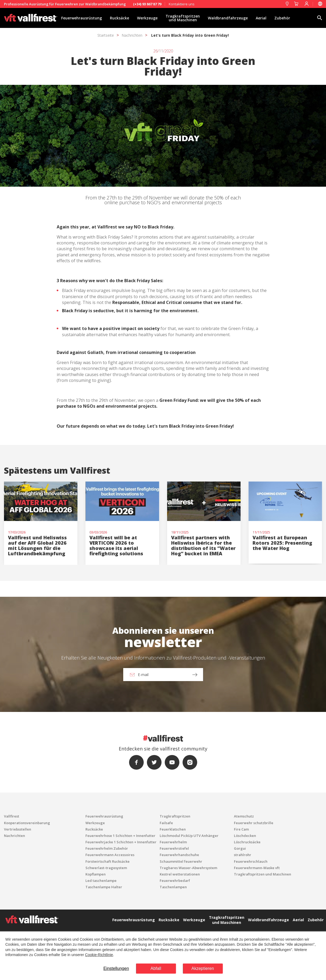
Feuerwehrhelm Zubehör (107, 848)
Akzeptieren (203, 968)
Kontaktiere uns (182, 4)
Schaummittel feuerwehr (181, 861)
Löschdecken (245, 836)
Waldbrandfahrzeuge (228, 18)
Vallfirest (12, 816)
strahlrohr (243, 855)
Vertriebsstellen (18, 829)
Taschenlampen (173, 887)
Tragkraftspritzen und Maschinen (183, 18)
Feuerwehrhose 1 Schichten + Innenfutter (120, 836)
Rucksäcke (119, 18)
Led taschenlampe (101, 881)
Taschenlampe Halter (104, 887)
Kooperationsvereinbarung (27, 823)
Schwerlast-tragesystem (106, 868)
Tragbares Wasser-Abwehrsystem (188, 868)
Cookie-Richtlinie (99, 955)
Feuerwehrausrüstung (82, 18)
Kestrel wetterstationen (180, 874)
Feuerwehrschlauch (251, 861)
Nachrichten (132, 35)
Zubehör (282, 18)
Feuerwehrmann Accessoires (110, 855)
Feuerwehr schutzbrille (254, 823)
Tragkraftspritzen (175, 816)
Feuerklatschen (173, 829)
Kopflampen (96, 874)
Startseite (106, 35)
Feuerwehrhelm (173, 842)
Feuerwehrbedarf (175, 881)
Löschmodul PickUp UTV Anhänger (189, 836)
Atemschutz (244, 816)
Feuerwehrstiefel (174, 848)
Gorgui (240, 848)
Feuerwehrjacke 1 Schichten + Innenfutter (121, 842)
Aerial (261, 18)
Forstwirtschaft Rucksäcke (108, 861)
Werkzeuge (147, 18)
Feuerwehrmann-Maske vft (257, 868)
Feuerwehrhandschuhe (179, 855)
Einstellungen (116, 968)
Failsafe (166, 823)
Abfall (156, 968)
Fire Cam (241, 829)
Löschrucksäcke (247, 842)
